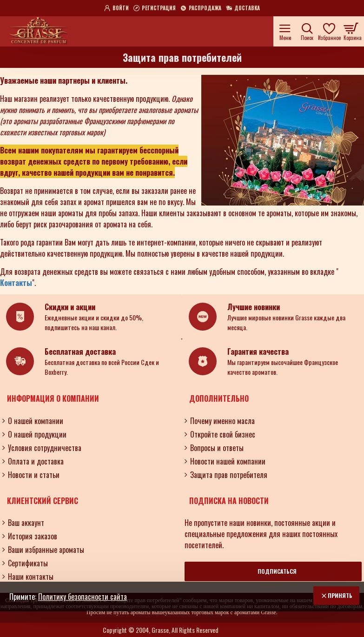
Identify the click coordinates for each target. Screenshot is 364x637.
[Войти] (116, 8)
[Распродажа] (201, 8)
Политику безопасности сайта (83, 597)
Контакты (16, 283)
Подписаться (277, 571)
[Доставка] (243, 8)
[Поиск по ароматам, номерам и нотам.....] (307, 31)
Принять (340, 595)
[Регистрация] (155, 8)
